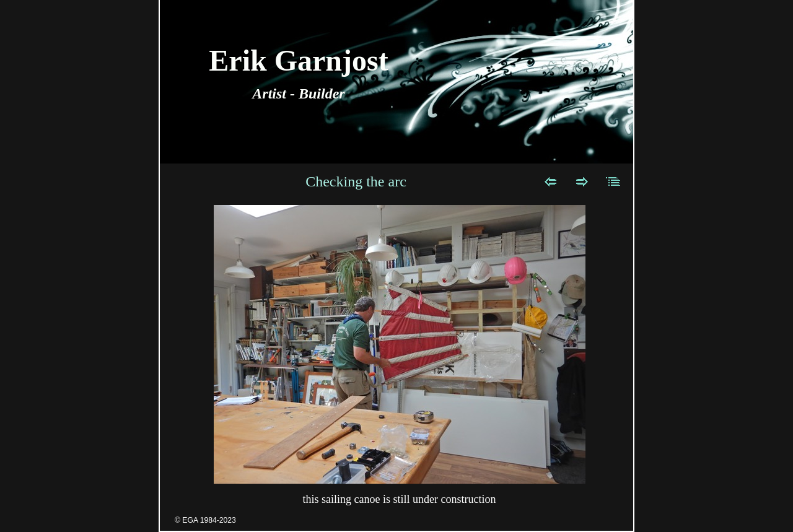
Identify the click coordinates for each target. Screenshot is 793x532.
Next (582, 181)
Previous (550, 181)
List (614, 181)
